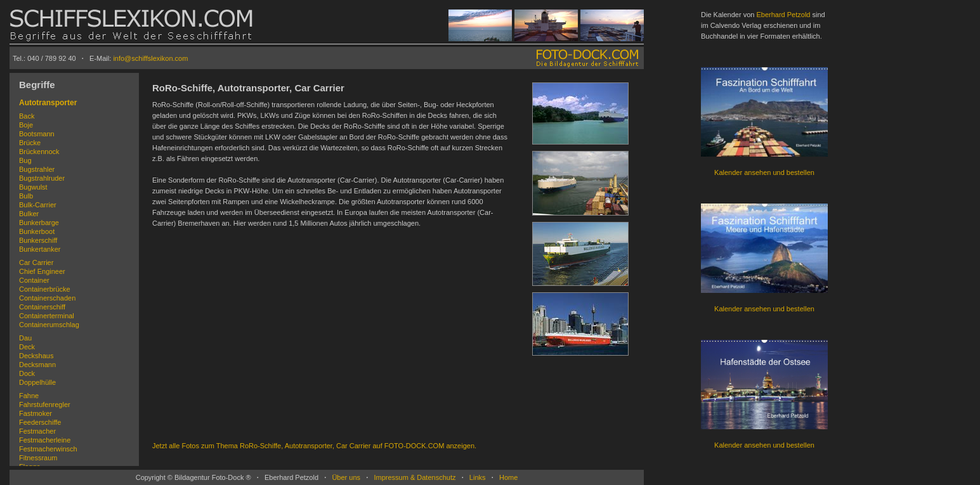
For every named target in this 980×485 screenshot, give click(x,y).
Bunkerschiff (38, 240)
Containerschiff (42, 307)
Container (34, 280)
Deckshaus (36, 356)
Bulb (26, 196)
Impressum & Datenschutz (415, 477)
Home (508, 477)
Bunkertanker (40, 249)
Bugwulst (33, 187)
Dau (25, 338)
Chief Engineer (42, 271)
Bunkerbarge (39, 223)
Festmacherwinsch (48, 449)
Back (27, 116)
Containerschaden (47, 298)
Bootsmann (37, 134)
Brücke (30, 143)
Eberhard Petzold (783, 15)
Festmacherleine (45, 440)
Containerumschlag (49, 325)
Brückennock (39, 152)
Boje (26, 125)
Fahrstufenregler (45, 404)
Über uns (346, 477)
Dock (27, 373)
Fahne (29, 396)
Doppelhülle (37, 382)
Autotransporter (48, 103)
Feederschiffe (40, 422)
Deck (27, 347)
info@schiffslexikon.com (150, 58)
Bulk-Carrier (38, 205)
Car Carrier (36, 262)
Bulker (29, 214)
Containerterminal (47, 316)
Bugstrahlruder (42, 178)
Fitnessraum (38, 458)
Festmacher (37, 431)
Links (478, 477)
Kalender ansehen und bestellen (764, 172)
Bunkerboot (37, 231)
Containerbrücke (45, 289)
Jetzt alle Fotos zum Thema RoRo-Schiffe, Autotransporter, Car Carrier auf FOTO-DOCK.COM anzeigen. (314, 446)
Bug (25, 160)
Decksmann (37, 365)
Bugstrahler (37, 169)
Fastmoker (36, 413)
